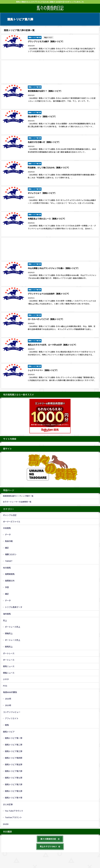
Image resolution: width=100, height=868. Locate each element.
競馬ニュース (9, 666)
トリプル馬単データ (14, 607)
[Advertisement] (50, 72)
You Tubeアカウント (14, 810)
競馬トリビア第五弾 (14, 764)
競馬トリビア (9, 731)
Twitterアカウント (13, 817)
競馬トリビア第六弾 (14, 771)
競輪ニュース (9, 672)
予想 (7, 587)
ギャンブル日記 (10, 515)
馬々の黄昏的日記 (50, 838)
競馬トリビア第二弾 (14, 744)
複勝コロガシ (11, 554)
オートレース (9, 659)
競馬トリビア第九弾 (14, 790)
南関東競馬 (10, 574)
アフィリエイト (12, 718)
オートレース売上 (13, 639)
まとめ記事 (8, 804)
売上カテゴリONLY (50, 846)
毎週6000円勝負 (10, 692)
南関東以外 (10, 580)
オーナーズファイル (12, 521)
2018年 (8, 698)
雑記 (7, 547)
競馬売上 (9, 646)
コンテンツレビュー (12, 711)
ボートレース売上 (13, 626)
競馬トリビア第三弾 (14, 751)
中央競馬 (7, 528)
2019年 (8, 705)
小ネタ (6, 679)
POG (5, 685)
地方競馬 (7, 567)
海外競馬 (7, 613)
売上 (5, 620)
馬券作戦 (9, 541)
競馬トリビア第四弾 (14, 757)
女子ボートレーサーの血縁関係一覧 (17, 501)
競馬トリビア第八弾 (14, 784)
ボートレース (9, 653)
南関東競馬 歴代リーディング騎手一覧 (18, 495)
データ (8, 534)
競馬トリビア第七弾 (14, 777)
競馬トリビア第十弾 (14, 797)
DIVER (6, 824)
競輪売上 (9, 633)
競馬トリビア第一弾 (14, 738)
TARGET (9, 560)
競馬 (7, 724)
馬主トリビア (48, 37)
